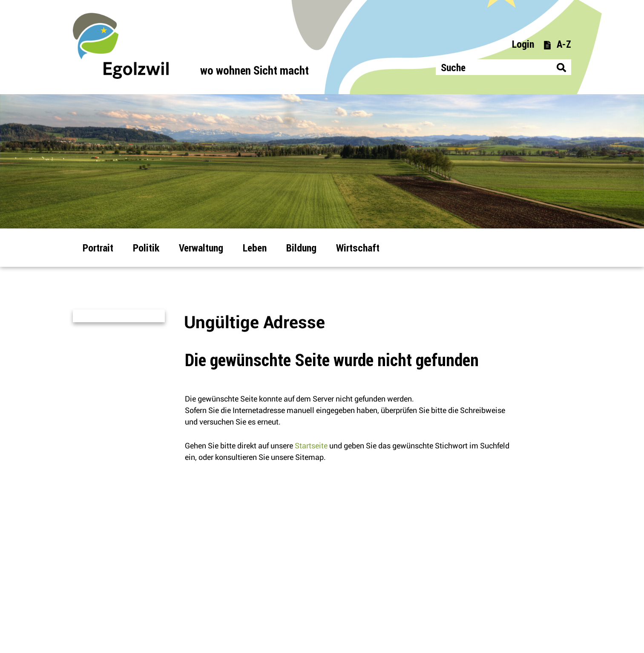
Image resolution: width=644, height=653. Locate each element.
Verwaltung (201, 247)
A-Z (557, 44)
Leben (255, 247)
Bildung (301, 247)
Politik (146, 247)
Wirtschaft (358, 247)
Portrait (98, 247)
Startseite (311, 446)
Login (523, 44)
